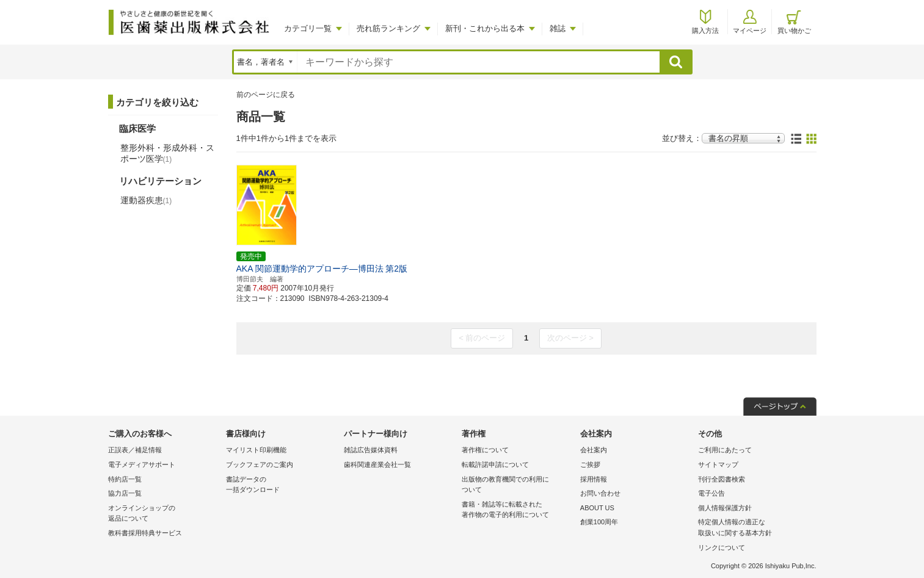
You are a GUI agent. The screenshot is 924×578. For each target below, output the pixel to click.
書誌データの (282, 486)
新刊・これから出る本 (485, 28)
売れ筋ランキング (388, 28)
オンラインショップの (164, 514)
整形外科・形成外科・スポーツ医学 (167, 153)
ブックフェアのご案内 (260, 464)
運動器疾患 (146, 200)
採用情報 (594, 479)
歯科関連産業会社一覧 (377, 464)
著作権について (485, 450)
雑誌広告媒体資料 (371, 450)
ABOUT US (597, 508)
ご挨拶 (590, 464)
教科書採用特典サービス (145, 533)
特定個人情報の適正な (754, 528)
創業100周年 (599, 522)
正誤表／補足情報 (135, 450)
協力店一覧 (125, 493)
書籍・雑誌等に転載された (518, 511)
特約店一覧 (125, 479)
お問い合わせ (600, 493)
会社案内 (594, 450)
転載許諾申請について (495, 464)
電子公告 (711, 493)
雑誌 (558, 28)
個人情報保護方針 (725, 508)
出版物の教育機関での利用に (518, 486)
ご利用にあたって (725, 450)
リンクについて (722, 547)
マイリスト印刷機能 (256, 450)
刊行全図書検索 (722, 479)
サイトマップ (718, 464)
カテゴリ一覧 (308, 28)
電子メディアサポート (142, 464)
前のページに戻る (266, 95)
